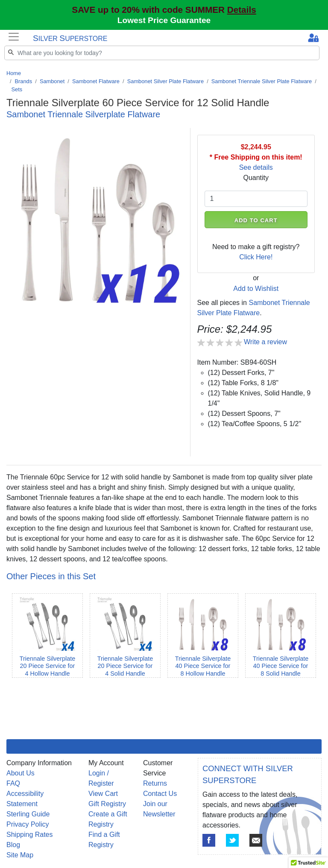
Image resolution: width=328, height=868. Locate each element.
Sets (17, 89)
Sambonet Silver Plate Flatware (165, 81)
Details (242, 10)
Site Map (20, 855)
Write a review (265, 342)
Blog (13, 845)
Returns (155, 783)
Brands (24, 81)
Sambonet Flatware (96, 81)
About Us (20, 773)
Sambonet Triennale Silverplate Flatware (83, 114)
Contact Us (160, 794)
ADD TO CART (256, 220)
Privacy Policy (28, 824)
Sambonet (52, 81)
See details (256, 167)
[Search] (162, 53)
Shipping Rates (30, 835)
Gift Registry (107, 804)
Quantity (256, 178)
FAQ (13, 783)
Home (14, 73)
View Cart (103, 794)
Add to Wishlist (256, 289)
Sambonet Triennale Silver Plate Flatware (262, 81)
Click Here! (256, 257)
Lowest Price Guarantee (164, 20)
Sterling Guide (28, 814)
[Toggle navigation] (14, 37)
